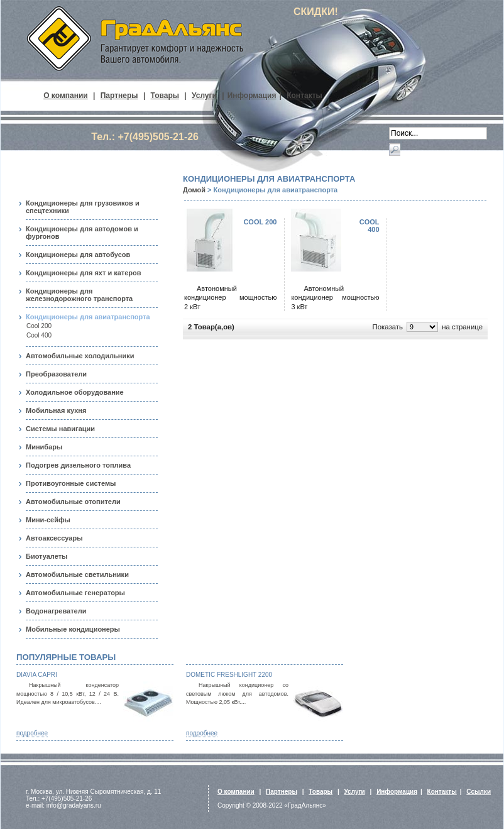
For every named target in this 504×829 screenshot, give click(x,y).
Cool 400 (39, 335)
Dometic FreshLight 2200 (229, 675)
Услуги (204, 96)
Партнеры (119, 96)
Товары (165, 96)
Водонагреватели (56, 611)
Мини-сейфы (48, 520)
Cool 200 (39, 326)
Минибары (44, 447)
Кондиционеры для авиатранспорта (88, 317)
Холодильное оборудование (75, 392)
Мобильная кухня (56, 410)
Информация (252, 96)
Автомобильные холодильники (80, 356)
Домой (194, 190)
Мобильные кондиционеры (73, 629)
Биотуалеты (47, 556)
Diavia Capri (37, 675)
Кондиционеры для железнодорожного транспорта (79, 295)
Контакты (304, 96)
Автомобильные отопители (73, 502)
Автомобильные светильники (77, 574)
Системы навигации (60, 429)
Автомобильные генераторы (75, 593)
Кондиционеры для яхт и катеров (84, 273)
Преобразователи (56, 374)
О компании (66, 96)
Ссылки (479, 792)
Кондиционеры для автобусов (78, 255)
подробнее (32, 733)
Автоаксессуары (54, 538)
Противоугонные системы (71, 483)
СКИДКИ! (316, 12)
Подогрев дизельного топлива (78, 465)
